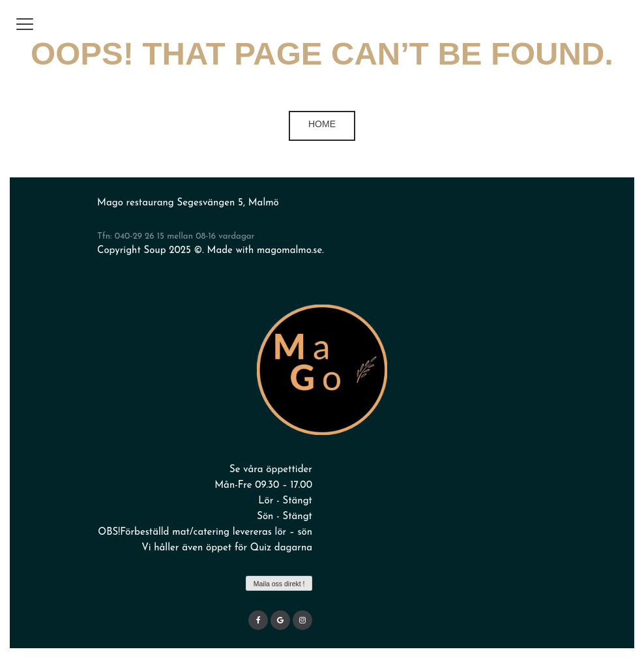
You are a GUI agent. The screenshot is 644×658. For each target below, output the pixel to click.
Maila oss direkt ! (279, 584)
